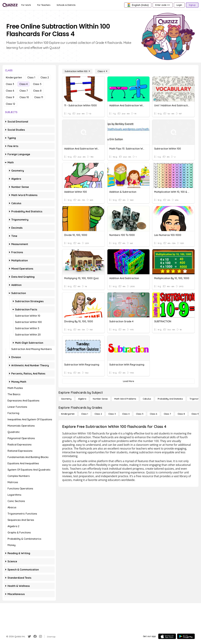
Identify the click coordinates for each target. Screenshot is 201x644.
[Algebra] (82, 399)
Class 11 (39, 97)
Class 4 (23, 84)
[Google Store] (186, 636)
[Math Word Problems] (125, 399)
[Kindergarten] (68, 414)
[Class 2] (98, 414)
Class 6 (10, 91)
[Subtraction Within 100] (77, 71)
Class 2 (45, 77)
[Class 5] (140, 414)
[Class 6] (153, 414)
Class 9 (10, 97)
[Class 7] (167, 414)
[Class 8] (181, 414)
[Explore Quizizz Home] (10, 5)
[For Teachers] (44, 5)
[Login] (179, 5)
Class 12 (10, 104)
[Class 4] (102, 71)
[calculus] (147, 399)
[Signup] (192, 5)
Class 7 (24, 91)
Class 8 (37, 91)
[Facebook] (35, 636)
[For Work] (26, 5)
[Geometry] (66, 399)
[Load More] (128, 381)
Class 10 (24, 97)
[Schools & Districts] (66, 5)
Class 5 (37, 84)
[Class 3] (112, 414)
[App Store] (167, 636)
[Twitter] (29, 636)
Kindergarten (14, 77)
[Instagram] (41, 636)
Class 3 (10, 84)
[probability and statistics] (170, 399)
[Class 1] (85, 414)
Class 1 (31, 77)
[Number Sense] (100, 399)
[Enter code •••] (163, 5)
